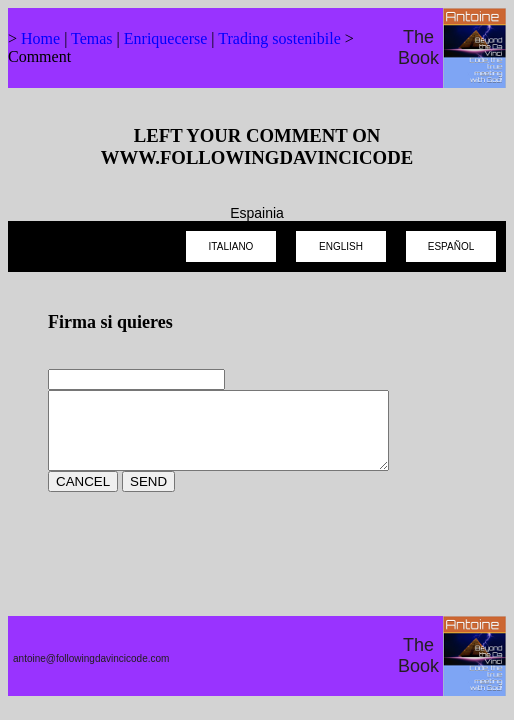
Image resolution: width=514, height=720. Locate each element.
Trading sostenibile (279, 38)
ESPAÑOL (451, 246)
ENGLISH (341, 246)
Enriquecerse (166, 38)
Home (40, 38)
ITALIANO (231, 246)
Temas (92, 38)
